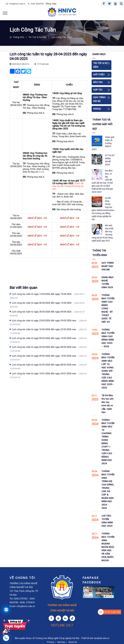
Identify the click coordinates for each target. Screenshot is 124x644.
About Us (73, 642)
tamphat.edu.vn (102, 638)
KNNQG (97, 109)
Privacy (50, 642)
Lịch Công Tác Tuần (62, 37)
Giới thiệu (99, 75)
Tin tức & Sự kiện (38, 37)
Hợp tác (98, 90)
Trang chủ (17, 37)
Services (61, 642)
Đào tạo (98, 82)
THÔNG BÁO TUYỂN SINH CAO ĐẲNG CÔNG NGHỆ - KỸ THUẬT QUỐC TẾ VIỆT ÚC (108, 309)
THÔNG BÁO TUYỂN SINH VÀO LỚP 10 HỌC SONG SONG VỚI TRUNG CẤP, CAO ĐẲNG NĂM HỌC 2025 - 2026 (108, 371)
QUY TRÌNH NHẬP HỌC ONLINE (108, 266)
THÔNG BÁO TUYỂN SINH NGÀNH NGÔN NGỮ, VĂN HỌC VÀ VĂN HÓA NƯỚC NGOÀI (108, 547)
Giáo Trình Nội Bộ (99, 99)
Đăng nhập (51, 4)
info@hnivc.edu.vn (17, 4)
